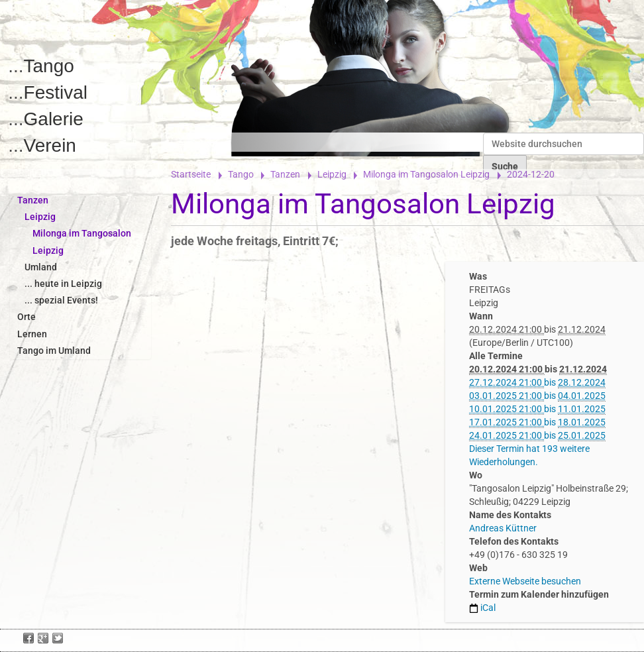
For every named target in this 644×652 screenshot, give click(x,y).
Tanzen (285, 174)
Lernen (32, 334)
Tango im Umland (54, 351)
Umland (41, 267)
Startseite (191, 174)
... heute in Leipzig (63, 284)
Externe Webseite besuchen (525, 581)
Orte (27, 317)
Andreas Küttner (503, 528)
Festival (56, 92)
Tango (49, 66)
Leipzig (332, 174)
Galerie (54, 119)
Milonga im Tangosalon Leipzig (426, 174)
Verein (50, 145)
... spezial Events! (61, 300)
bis (537, 383)
